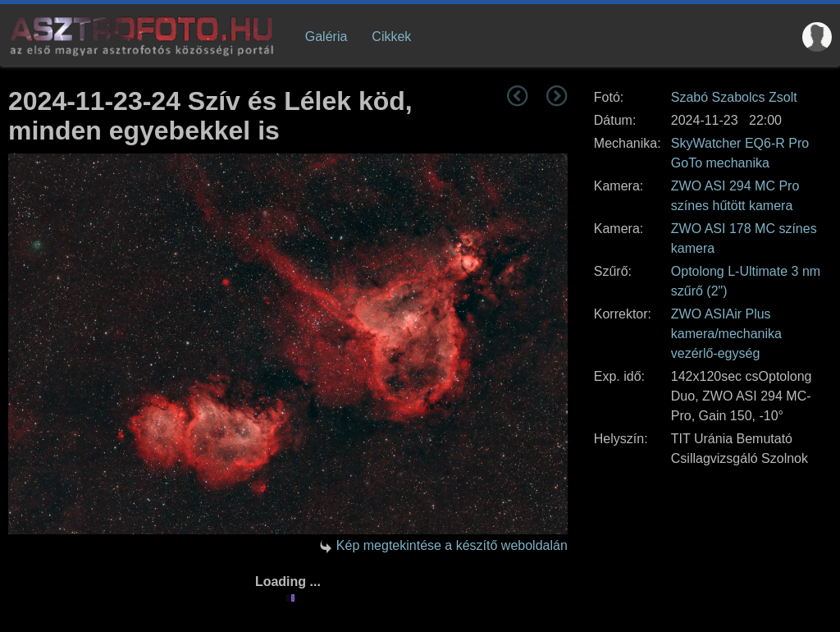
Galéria (326, 37)
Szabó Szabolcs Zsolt (734, 97)
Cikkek (391, 37)
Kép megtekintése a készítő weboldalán (452, 545)
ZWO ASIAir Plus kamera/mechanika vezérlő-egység (726, 334)
